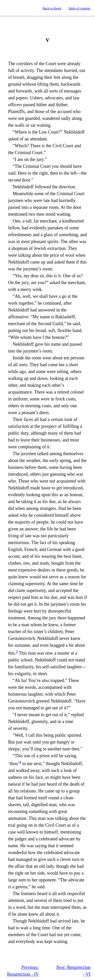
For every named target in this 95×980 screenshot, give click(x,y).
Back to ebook (52, 8)
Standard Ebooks (8, 8)
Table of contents (79, 8)
